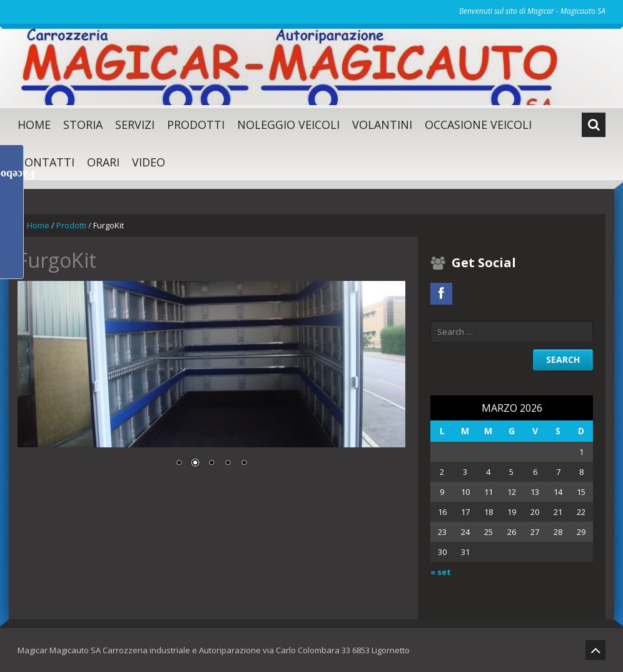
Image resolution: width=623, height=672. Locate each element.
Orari (103, 162)
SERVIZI (135, 125)
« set (441, 572)
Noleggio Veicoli (288, 125)
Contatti (46, 162)
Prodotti (196, 125)
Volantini (382, 125)
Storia (83, 125)
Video (149, 162)
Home (34, 125)
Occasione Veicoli (478, 125)
